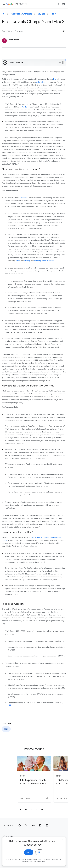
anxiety (27, 261)
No (40, 856)
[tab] (21, 809)
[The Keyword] (3, 14)
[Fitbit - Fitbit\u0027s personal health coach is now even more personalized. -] (32, 779)
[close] (63, 843)
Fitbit (53, 14)
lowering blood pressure (44, 261)
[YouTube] (33, 825)
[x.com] (26, 825)
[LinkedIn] (47, 825)
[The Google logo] (8, 837)
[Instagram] (20, 825)
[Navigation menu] (4, 4)
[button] (63, 31)
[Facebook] (40, 825)
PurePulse (26, 107)
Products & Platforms (21, 14)
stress (18, 261)
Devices (41, 14)
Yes (29, 856)
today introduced (43, 82)
